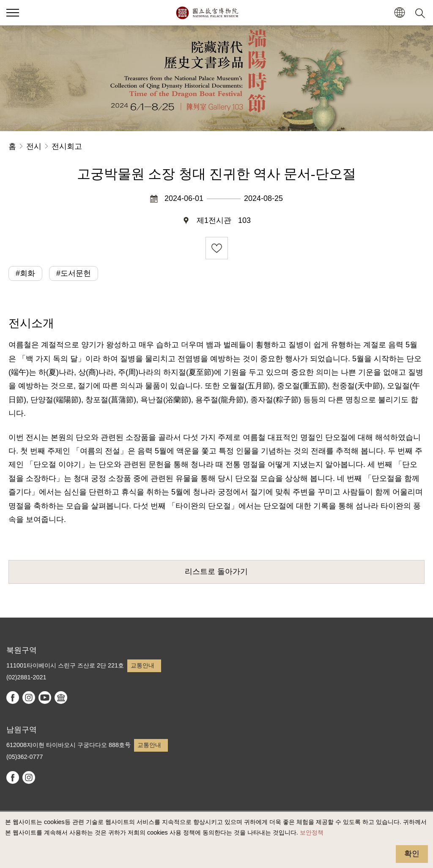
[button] (399, 13)
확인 (412, 854)
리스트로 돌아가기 (216, 571)
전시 (34, 146)
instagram (29, 698)
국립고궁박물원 (207, 13)
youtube (45, 698)
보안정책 (312, 832)
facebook (13, 698)
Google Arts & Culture (61, 698)
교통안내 (143, 665)
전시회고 (67, 146)
